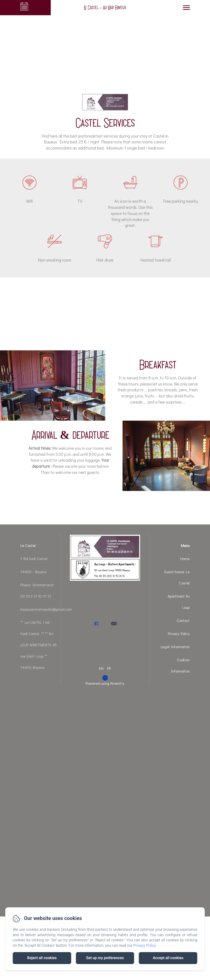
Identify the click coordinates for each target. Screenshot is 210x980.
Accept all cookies (168, 958)
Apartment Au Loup (179, 602)
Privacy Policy (179, 634)
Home (185, 559)
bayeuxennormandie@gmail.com (46, 609)
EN (101, 668)
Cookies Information (180, 665)
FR (109, 668)
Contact (183, 620)
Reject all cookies (42, 958)
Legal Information (175, 647)
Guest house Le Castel (177, 577)
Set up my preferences (105, 958)
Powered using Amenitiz (105, 683)
